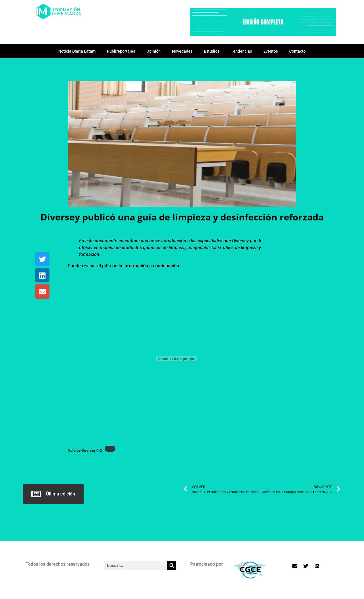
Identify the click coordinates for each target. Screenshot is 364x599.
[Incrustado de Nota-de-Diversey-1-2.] (176, 359)
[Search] (172, 565)
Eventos (271, 51)
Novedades (182, 51)
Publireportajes (121, 51)
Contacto (297, 51)
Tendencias (241, 51)
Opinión (154, 51)
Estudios (212, 51)
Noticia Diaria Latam (77, 51)
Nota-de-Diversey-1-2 (85, 450)
